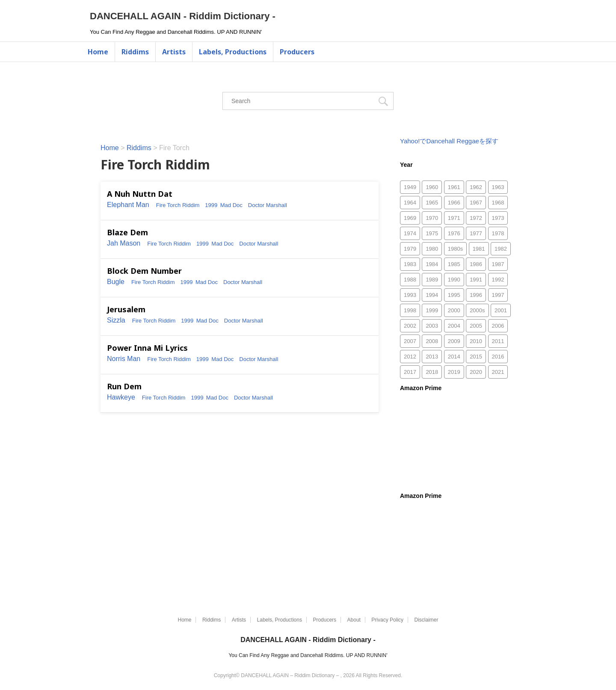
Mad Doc (231, 205)
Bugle (116, 282)
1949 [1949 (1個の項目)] (410, 187)
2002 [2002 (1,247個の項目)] (410, 326)
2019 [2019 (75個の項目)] (454, 372)
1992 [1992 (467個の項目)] (498, 280)
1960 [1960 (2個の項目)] (432, 187)
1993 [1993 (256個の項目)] (410, 295)
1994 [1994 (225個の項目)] (432, 295)
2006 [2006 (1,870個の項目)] (498, 326)
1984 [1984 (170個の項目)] (432, 264)
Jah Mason (124, 243)
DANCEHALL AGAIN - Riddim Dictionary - (183, 16)
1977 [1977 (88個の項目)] (476, 233)
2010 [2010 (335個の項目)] (476, 341)
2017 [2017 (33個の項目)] (410, 372)
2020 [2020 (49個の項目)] (476, 372)
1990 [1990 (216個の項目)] (454, 280)
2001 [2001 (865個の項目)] (501, 310)
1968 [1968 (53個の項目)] (498, 203)
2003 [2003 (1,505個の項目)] (432, 326)
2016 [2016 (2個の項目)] (498, 357)
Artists (174, 52)
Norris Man (124, 359)
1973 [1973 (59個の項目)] (498, 218)
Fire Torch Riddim (178, 205)
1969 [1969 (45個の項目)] (410, 218)
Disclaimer (426, 620)
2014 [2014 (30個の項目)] (454, 357)
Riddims (135, 52)
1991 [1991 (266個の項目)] (476, 280)
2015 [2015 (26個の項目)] (476, 357)
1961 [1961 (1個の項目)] (454, 187)
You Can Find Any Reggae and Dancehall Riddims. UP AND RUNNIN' (308, 655)
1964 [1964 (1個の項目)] (410, 203)
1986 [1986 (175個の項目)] (476, 264)
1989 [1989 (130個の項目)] (432, 280)
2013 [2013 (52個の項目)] (432, 357)
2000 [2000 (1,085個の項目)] (454, 310)
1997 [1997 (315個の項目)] (498, 295)
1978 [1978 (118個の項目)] (498, 233)
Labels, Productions (233, 52)
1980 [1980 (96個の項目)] (432, 249)
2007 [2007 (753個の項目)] (410, 341)
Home (98, 52)
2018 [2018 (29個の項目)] (432, 372)
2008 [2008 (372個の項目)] (432, 341)
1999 (211, 205)
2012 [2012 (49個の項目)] (410, 357)
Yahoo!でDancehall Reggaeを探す (449, 141)
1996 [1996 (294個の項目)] (476, 295)
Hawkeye (121, 397)
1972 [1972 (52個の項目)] (476, 218)
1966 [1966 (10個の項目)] (454, 203)
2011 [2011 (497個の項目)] (498, 341)
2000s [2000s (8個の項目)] (477, 310)
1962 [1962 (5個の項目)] (476, 187)
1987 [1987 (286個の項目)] (498, 264)
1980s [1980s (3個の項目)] (455, 249)
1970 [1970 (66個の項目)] (432, 218)
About (354, 620)
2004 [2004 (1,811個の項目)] (454, 326)
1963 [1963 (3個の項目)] (498, 187)
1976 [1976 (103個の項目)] (454, 233)
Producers (297, 52)
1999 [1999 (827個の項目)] (432, 310)
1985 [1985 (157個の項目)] (454, 264)
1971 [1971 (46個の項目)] (454, 218)
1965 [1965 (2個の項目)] (432, 203)
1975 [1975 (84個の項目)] (432, 233)
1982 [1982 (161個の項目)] (501, 249)
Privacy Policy (387, 620)
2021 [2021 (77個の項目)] (498, 372)
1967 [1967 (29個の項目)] (476, 203)
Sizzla (116, 320)
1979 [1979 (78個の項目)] (410, 249)
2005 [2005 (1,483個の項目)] (476, 326)
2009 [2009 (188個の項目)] (454, 341)
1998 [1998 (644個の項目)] (410, 310)
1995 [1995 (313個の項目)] (454, 295)
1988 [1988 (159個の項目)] (410, 280)
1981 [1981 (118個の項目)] (479, 249)
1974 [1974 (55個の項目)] (410, 233)
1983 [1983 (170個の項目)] (410, 264)
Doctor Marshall (268, 205)
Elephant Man (128, 205)
